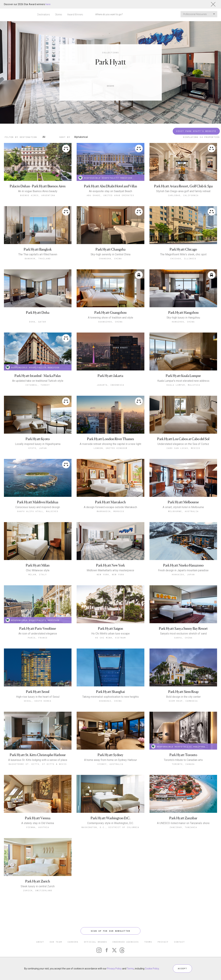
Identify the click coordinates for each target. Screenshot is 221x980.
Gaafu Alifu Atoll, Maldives (38, 511)
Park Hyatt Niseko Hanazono (183, 565)
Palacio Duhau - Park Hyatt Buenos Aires (38, 186)
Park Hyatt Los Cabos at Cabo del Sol (183, 439)
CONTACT (179, 942)
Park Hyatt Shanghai (110, 692)
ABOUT (40, 942)
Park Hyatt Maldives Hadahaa (38, 502)
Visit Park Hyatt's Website (196, 131)
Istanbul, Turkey (38, 385)
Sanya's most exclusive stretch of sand (183, 634)
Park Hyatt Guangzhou (110, 313)
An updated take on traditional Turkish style (38, 381)
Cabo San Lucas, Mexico (183, 448)
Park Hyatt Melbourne (183, 502)
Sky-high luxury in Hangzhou (183, 318)
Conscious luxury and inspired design (38, 507)
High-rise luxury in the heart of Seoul (38, 697)
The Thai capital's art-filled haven (38, 254)
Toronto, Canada (183, 729)
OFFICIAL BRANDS (95, 942)
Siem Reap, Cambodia (183, 665)
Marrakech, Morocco (110, 511)
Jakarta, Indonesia (110, 385)
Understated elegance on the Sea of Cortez (183, 444)
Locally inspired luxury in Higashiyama (38, 444)
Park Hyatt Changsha (110, 249)
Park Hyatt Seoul (38, 692)
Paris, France (38, 638)
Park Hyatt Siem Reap (183, 656)
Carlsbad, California (183, 195)
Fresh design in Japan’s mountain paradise (183, 570)
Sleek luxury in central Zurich (38, 851)
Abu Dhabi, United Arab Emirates (110, 195)
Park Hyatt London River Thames (110, 439)
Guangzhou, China (110, 322)
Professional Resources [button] (199, 14)
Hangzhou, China (183, 322)
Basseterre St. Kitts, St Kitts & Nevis (38, 729)
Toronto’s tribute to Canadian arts (183, 725)
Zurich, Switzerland (38, 855)
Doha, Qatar (38, 322)
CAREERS (73, 942)
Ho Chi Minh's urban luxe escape (110, 634)
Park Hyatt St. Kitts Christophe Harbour (38, 719)
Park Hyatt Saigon (110, 629)
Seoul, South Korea (38, 701)
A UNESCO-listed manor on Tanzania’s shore (183, 788)
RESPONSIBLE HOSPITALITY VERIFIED (105, 178)
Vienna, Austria (38, 792)
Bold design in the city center (183, 661)
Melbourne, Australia (183, 511)
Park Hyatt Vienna (38, 783)
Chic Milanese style (38, 570)
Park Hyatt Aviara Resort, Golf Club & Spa (183, 186)
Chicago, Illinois (183, 258)
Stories (59, 15)
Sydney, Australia (110, 729)
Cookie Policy (152, 969)
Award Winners (75, 15)
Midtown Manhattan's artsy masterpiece (110, 570)
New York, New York (110, 574)
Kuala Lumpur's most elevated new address (183, 381)
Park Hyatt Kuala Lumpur (183, 376)
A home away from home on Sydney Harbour (110, 725)
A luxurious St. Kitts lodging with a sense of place (38, 725)
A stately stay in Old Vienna (38, 788)
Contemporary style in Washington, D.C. (110, 788)
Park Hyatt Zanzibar (183, 783)
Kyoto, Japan (38, 448)
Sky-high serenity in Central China (110, 254)
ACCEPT (182, 968)
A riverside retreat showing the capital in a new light (110, 444)
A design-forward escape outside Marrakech (110, 507)
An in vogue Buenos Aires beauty (38, 191)
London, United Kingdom (110, 448)
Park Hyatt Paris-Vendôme (38, 629)
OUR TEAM (56, 942)
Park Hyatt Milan (38, 565)
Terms (130, 969)
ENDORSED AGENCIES (126, 942)
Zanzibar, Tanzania (183, 792)
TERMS (148, 942)
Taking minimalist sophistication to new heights (110, 697)
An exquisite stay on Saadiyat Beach (110, 191)
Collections (110, 53)
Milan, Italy (38, 574)
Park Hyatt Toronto (183, 719)
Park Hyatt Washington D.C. (110, 783)
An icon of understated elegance (38, 634)
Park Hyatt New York (203, 119)
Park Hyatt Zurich (38, 846)
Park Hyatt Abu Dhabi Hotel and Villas (110, 186)
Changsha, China (110, 258)
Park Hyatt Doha (38, 313)
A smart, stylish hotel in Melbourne (183, 507)
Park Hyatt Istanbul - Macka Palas (38, 376)
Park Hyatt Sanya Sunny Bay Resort (183, 629)
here (48, 4)
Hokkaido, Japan (183, 574)
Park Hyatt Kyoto (38, 439)
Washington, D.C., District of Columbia (110, 792)
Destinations (44, 15)
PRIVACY (163, 942)
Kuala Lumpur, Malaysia (183, 385)
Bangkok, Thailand (38, 258)
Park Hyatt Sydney (110, 719)
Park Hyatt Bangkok (38, 249)
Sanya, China (183, 638)
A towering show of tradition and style (110, 318)
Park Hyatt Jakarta (110, 376)
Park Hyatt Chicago (183, 249)
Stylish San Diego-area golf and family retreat (183, 191)
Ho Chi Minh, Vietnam (110, 638)
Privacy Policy (114, 969)
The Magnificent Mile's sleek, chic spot (183, 254)
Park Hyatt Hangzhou (183, 313)
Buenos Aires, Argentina (38, 195)
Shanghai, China (110, 701)
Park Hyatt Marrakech (110, 502)
